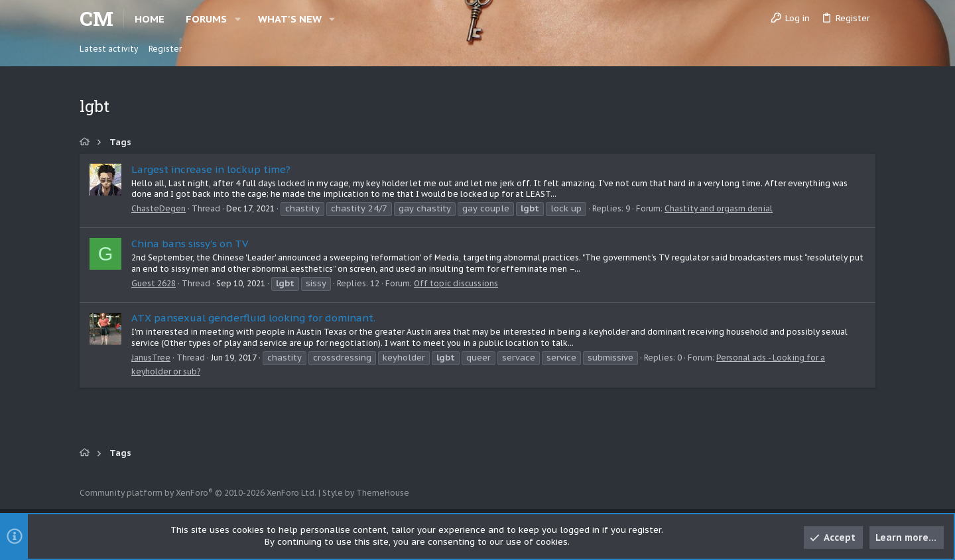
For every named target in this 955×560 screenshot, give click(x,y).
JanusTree (151, 358)
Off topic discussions (456, 283)
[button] (238, 19)
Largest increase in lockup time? (211, 169)
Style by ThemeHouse (366, 493)
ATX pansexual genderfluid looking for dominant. (253, 318)
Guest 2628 (154, 283)
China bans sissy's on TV (190, 244)
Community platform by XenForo (198, 493)
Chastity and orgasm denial (719, 208)
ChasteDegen (159, 208)
